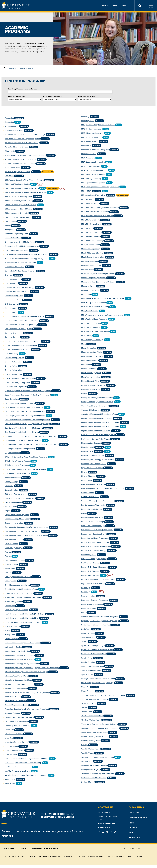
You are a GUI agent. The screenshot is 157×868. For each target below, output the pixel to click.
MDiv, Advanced (88, 199)
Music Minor (86, 365)
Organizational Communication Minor (96, 431)
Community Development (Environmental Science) (25, 316)
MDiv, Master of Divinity (91, 220)
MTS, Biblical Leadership (91, 327)
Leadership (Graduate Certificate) (18, 726)
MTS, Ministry (87, 336)
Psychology (86, 588)
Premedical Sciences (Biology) (93, 526)
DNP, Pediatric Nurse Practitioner (18, 473)
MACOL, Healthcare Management (18, 767)
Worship (84, 745)
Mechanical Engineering (91, 249)
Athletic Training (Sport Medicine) (18, 172)
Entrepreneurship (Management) (17, 519)
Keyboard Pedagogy (13, 713)
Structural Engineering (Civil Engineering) (97, 683)
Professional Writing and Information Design (98, 579)
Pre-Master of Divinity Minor (92, 517)
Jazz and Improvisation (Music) (17, 705)
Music (84, 344)
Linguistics (9, 738)
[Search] (140, 6)
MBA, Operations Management (93, 183)
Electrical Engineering (13, 502)
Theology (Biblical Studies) (92, 720)
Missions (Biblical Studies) (91, 265)
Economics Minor (12, 490)
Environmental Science (14, 539)
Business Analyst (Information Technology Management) (27, 254)
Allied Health (10, 151)
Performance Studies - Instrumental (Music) (98, 435)
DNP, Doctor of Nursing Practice (17, 461)
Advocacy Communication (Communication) (22, 143)
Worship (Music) (87, 753)
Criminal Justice (11, 366)
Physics (84, 472)
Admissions (134, 812)
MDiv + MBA (86, 191)
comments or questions (44, 848)
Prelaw (84, 513)
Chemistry (9, 275)
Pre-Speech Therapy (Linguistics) (94, 559)
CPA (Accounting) (12, 354)
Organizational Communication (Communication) (100, 422)
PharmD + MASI (88, 447)
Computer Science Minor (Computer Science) (23, 341)
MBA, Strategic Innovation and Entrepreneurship (100, 187)
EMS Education (11, 506)
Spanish (84, 641)
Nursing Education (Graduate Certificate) (97, 398)
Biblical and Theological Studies (17, 184)
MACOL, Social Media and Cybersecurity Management (26, 775)
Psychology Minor (88, 596)
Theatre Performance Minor (92, 716)
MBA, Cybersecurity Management (94, 170)
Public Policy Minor (89, 608)
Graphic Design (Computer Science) (19, 593)
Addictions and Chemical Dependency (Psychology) (25, 134)
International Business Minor (16, 688)
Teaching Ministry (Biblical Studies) (95, 699)
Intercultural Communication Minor (18, 680)
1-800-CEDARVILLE (107, 823)
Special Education (88, 662)
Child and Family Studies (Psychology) (20, 287)
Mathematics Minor (89, 154)
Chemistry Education (13, 279)
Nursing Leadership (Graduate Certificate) (97, 402)
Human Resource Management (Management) (23, 643)
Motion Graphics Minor (90, 290)
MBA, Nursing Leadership (91, 179)
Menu (151, 6)
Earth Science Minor (13, 478)
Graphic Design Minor (13, 601)
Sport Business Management (93, 666)
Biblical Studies (11, 221)
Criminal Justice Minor (14, 370)
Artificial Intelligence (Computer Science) (21, 159)
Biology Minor (10, 230)
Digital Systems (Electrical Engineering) (20, 449)
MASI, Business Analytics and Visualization (98, 125)
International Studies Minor (15, 701)
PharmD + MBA (87, 451)
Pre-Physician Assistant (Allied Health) (96, 546)
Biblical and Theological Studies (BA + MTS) (22, 188)
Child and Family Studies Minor (17, 292)
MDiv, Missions (87, 228)
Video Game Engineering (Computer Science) (99, 724)
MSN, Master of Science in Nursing (95, 307)
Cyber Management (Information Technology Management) (28, 391)
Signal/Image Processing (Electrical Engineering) (100, 621)
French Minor (10, 568)
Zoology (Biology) (88, 782)
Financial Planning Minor (14, 560)
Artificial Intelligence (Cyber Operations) (20, 163)
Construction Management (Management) (21, 345)
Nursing (84, 393)
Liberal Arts (9, 730)
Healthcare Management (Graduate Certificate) (23, 622)
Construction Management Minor (18, 349)
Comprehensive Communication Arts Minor (22, 321)
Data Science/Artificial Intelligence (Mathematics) (24, 428)
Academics (13, 68)
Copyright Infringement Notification (44, 856)
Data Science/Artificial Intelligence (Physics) (22, 432)
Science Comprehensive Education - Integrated (100, 617)
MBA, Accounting (88, 158)
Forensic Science (12, 564)
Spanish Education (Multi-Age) (93, 646)
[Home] (4, 68)
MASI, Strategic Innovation (92, 137)
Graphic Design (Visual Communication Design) (23, 597)
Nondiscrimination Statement (91, 856)
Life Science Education (14, 734)
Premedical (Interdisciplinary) (92, 522)
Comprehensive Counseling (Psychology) (21, 325)
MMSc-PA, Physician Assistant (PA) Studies (98, 274)
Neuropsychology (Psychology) (93, 385)
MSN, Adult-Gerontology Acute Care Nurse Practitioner (103, 298)
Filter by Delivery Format (60, 98)
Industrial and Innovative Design (17, 651)
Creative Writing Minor (14, 362)
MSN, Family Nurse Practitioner (94, 303)
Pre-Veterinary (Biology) (90, 563)
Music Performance (89, 369)
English (8, 511)
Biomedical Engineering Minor (17, 234)
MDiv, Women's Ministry (91, 236)
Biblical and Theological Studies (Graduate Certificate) (26, 192)
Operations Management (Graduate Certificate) (99, 414)
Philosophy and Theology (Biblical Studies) (98, 460)
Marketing (85, 117)
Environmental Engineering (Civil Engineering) (23, 531)
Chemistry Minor (11, 283)
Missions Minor (87, 269)
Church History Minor (13, 300)
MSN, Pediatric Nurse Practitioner (94, 319)
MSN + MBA (86, 294)
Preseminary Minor (89, 555)
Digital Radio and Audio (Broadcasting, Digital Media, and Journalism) (32, 444)
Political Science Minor (90, 497)
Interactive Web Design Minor (16, 676)
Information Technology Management (19, 655)
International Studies (13, 697)
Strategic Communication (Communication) (98, 679)
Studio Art (85, 687)
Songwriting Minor (88, 637)
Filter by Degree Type (24, 98)
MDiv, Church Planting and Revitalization (97, 216)
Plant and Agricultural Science (93, 484)
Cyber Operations (12, 399)
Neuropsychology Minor (91, 389)
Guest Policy (69, 856)
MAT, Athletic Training (90, 141)
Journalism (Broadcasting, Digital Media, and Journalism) (27, 709)
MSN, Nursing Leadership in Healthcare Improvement (102, 315)
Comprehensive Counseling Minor (18, 329)
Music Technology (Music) (91, 373)
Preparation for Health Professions (95, 538)
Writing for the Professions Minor (94, 765)
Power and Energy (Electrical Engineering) (98, 501)
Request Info (135, 837)
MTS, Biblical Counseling (91, 323)
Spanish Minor (87, 658)
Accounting (9, 118)
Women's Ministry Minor (91, 741)
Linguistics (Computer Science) (17, 742)
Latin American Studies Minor (16, 721)
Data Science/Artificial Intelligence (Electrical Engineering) (27, 424)
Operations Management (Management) (97, 418)
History (8, 630)
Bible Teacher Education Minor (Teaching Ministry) (24, 180)
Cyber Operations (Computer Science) (20, 403)
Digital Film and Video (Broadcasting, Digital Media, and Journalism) (31, 436)
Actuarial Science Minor (14, 130)
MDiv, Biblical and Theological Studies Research (100, 207)
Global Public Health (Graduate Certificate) (21, 589)
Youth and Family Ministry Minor (94, 778)
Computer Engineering (14, 333)
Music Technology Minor (91, 377)
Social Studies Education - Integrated (96, 625)
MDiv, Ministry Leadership (91, 224)
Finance (8, 552)
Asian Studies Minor (13, 168)
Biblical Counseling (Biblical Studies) (19, 201)
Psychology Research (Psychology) (95, 600)
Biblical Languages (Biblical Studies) (19, 209)
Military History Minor (90, 261)
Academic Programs (27, 68)
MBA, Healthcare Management (93, 174)
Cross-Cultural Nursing (14, 374)
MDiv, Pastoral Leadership (91, 232)
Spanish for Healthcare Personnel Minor (97, 650)
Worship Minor (87, 761)
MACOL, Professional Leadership (18, 771)
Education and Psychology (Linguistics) (20, 498)
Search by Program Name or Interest (60, 91)
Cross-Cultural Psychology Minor (18, 383)
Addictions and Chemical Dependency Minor (22, 139)
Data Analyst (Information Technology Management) (25, 411)
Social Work (86, 629)
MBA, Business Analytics (91, 166)
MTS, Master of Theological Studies (95, 331)
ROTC (84, 612)
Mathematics (86, 145)
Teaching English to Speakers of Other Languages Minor (103, 695)
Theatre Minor (87, 712)
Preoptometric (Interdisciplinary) (94, 534)
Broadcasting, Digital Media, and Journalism (22, 246)
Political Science (88, 493)
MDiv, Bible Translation (90, 203)
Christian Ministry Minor (14, 296)
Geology (8, 573)
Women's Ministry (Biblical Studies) (95, 736)
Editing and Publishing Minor (16, 494)
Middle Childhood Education (92, 253)
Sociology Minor (88, 633)
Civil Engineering (11, 304)
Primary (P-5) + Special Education (94, 567)
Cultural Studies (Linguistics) (16, 387)
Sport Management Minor (91, 670)
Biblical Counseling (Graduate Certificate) (21, 205)
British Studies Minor (13, 238)
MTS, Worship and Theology (92, 340)
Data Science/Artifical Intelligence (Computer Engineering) (27, 420)
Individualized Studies (13, 647)
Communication (11, 308)
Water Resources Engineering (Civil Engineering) (100, 728)
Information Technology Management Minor (22, 664)
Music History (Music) (90, 360)
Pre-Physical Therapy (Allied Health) (95, 542)
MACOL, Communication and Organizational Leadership (27, 759)
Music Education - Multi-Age (92, 356)
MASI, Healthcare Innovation (92, 133)
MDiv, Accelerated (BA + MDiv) (93, 195)
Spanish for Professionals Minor (94, 654)
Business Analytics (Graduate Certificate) (20, 263)
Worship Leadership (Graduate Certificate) (97, 757)
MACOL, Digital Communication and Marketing (23, 763)
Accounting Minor (12, 126)
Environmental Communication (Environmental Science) (26, 527)
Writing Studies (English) (91, 770)
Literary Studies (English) (14, 750)
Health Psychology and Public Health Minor (22, 618)
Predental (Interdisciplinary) (92, 509)
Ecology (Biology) (11, 482)
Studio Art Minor (88, 691)
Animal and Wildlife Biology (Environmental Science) (25, 155)
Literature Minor (11, 754)
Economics (9, 486)
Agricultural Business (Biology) (17, 147)
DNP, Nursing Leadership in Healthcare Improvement (26, 469)
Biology (8, 225)
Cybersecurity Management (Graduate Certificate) (24, 407)
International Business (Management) (19, 684)
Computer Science (12, 337)
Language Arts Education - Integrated (19, 717)
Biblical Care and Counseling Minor (19, 197)
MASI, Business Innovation (92, 129)
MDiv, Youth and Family (90, 245)
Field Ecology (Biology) (14, 548)
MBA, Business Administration (93, 162)
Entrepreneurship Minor (14, 523)
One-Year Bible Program (91, 410)
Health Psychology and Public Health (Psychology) (24, 614)
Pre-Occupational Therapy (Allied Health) (97, 530)
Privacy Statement (116, 856)
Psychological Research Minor (93, 584)
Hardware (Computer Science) (17, 610)
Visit (115, 6)
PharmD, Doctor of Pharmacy (93, 455)
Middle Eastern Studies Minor (93, 257)
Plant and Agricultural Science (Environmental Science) (103, 488)
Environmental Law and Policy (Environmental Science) (26, 535)
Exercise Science (11, 544)
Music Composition (89, 348)
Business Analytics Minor (15, 267)
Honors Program (11, 639)
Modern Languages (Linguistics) (94, 278)
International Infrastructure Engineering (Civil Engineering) (27, 692)
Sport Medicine (87, 674)
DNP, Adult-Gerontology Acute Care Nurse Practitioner (26, 457)
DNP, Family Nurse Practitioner (17, 465)
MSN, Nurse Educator (90, 311)
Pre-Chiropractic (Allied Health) (93, 505)
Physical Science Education (92, 468)
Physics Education (88, 476)
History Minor (10, 635)
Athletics (133, 827)
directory (10, 848)
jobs (23, 848)
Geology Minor (11, 581)
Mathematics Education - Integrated (95, 150)
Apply (105, 6)
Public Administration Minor (92, 604)
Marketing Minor (88, 121)
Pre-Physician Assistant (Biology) (94, 550)
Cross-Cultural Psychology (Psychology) (20, 378)
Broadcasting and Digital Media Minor (19, 242)
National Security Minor (90, 381)
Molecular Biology (88, 286)
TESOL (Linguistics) (89, 703)
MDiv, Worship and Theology (93, 241)
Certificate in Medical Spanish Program (20, 271)
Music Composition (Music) (92, 352)
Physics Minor (87, 480)
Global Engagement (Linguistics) (17, 585)
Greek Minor (10, 606)
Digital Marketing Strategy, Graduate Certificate (23, 440)
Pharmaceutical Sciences (91, 443)
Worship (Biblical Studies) (91, 749)
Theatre (84, 708)
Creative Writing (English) (14, 358)
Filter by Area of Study (95, 98)
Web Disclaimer (135, 856)
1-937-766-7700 (105, 827)
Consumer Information (15, 856)
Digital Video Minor (12, 453)
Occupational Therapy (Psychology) (95, 406)
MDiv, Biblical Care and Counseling (95, 212)
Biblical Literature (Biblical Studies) (18, 217)
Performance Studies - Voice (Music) (95, 439)
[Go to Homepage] (16, 8)
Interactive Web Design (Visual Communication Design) (26, 672)
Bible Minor (9, 176)
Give (124, 6)
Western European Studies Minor (94, 732)
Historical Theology (12, 626)
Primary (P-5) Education (90, 571)
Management (10, 779)
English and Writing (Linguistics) (17, 515)
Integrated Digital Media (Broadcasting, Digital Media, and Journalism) (32, 668)
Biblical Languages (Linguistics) (17, 213)
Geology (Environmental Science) (18, 577)
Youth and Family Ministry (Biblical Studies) (98, 774)
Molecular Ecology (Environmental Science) (98, 282)
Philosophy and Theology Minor (94, 464)
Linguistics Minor (11, 746)
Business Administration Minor (17, 250)
